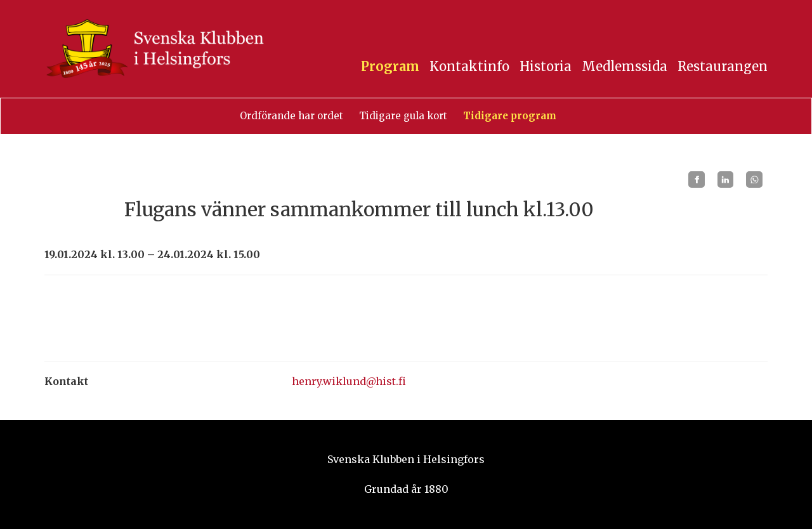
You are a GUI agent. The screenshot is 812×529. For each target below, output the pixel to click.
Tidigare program (510, 116)
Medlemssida (625, 66)
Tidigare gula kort (403, 116)
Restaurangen (723, 66)
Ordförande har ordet (291, 116)
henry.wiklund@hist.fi (349, 381)
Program (390, 66)
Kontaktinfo (469, 66)
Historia (546, 66)
